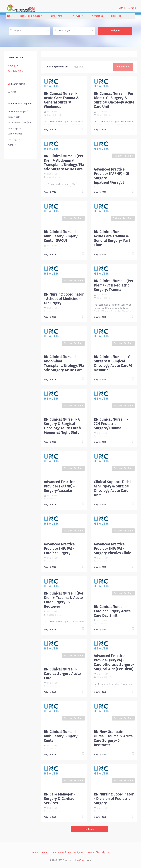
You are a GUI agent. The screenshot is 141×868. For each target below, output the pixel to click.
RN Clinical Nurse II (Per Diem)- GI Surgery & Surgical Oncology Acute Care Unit (114, 100)
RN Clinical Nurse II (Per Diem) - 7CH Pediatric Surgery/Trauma (114, 285)
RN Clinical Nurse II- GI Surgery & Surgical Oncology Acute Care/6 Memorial (113, 363)
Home (35, 852)
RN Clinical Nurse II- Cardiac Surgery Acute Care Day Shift (112, 611)
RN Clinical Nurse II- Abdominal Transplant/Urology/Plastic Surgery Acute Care (64, 363)
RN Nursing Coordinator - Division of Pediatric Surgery (114, 799)
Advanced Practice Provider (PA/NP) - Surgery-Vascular (59, 486)
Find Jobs (115, 31)
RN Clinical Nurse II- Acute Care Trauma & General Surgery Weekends (61, 100)
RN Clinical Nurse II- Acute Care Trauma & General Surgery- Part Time (112, 238)
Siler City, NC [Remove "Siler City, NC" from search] (14, 71)
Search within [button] (18, 84)
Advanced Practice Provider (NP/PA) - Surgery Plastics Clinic (112, 549)
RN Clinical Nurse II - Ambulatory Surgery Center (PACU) (61, 236)
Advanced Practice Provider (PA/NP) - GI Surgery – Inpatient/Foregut (111, 176)
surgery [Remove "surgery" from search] (12, 65)
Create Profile (92, 852)
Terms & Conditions (61, 852)
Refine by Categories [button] (21, 104)
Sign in (122, 8)
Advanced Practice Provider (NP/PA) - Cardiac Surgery (59, 549)
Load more (89, 829)
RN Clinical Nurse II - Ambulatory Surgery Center (61, 736)
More (10, 145)
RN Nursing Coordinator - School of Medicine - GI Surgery (64, 299)
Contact (45, 852)
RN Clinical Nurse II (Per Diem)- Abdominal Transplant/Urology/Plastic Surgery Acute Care (64, 163)
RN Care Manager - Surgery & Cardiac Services (59, 799)
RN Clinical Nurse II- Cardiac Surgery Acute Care (62, 674)
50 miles (12, 92)
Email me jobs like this (57, 67)
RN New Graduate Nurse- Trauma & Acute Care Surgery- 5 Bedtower (113, 738)
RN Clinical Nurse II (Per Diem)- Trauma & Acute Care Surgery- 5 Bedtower (64, 600)
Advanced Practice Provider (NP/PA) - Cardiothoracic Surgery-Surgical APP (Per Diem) (114, 662)
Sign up (132, 8)
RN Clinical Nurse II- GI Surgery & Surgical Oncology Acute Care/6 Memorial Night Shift (63, 426)
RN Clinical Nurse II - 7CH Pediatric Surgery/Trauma (111, 424)
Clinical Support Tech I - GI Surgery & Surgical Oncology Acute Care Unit (114, 488)
